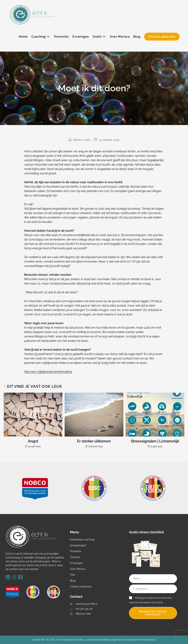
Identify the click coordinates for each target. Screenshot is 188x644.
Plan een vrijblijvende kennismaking (48, 372)
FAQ (72, 575)
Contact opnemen (81, 587)
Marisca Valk (82, 140)
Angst (33, 441)
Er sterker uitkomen (94, 441)
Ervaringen (76, 563)
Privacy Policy (148, 640)
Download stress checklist (153, 613)
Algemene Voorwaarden (125, 640)
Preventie (76, 551)
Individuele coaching (82, 540)
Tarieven (75, 557)
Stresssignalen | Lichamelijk (155, 441)
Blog (73, 581)
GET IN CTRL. (48, 640)
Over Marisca (78, 569)
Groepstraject (78, 545)
